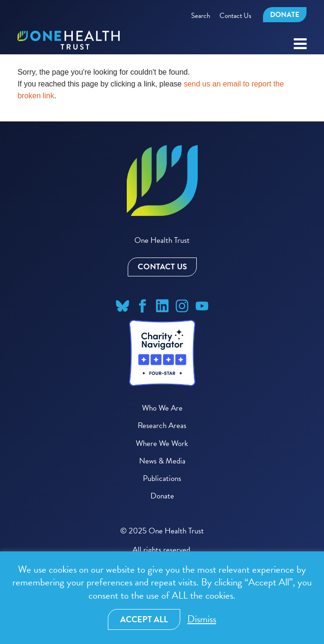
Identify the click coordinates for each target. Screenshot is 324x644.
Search (201, 16)
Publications (162, 478)
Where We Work (162, 443)
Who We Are (162, 408)
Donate (285, 15)
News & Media (162, 461)
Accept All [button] (144, 619)
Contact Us (235, 16)
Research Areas (162, 425)
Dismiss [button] (202, 619)
